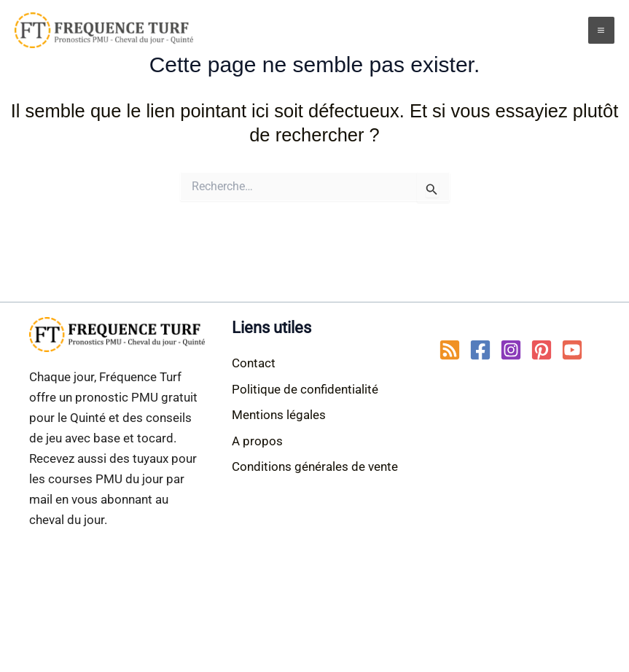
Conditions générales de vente (315, 466)
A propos (257, 441)
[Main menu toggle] (602, 30)
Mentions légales (279, 415)
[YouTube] (572, 350)
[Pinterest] (542, 350)
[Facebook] (480, 350)
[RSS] (450, 350)
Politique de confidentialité (305, 389)
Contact (254, 363)
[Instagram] (511, 350)
